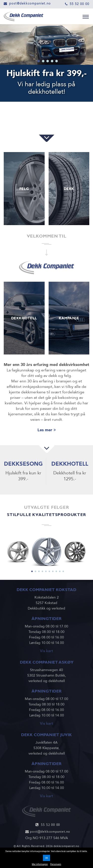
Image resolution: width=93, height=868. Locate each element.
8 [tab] (56, 571)
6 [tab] (49, 571)
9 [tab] (60, 571)
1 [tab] (39, 61)
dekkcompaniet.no (66, 846)
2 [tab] (43, 61)
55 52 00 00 (79, 4)
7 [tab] (53, 571)
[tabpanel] (46, 551)
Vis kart (46, 651)
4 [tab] (52, 61)
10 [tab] (63, 571)
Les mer (47, 430)
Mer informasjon (40, 864)
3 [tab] (48, 61)
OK (47, 858)
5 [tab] (57, 61)
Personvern (56, 864)
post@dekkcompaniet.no (30, 3)
